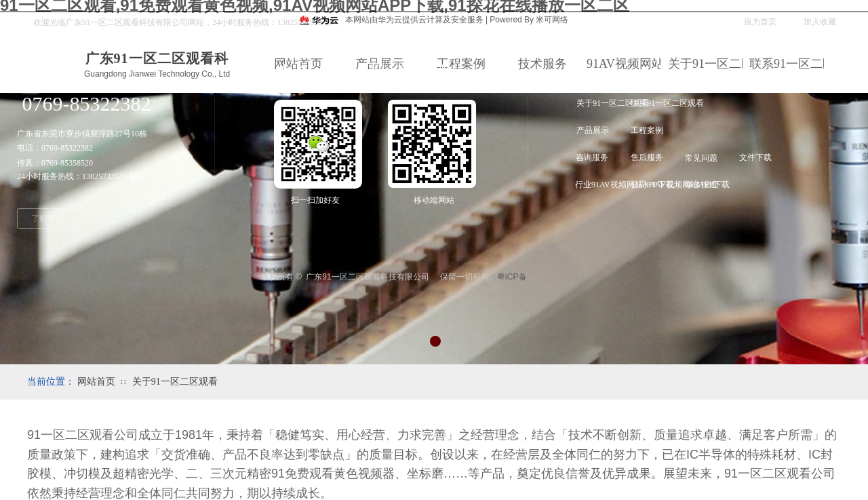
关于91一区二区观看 (175, 382)
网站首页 (96, 382)
